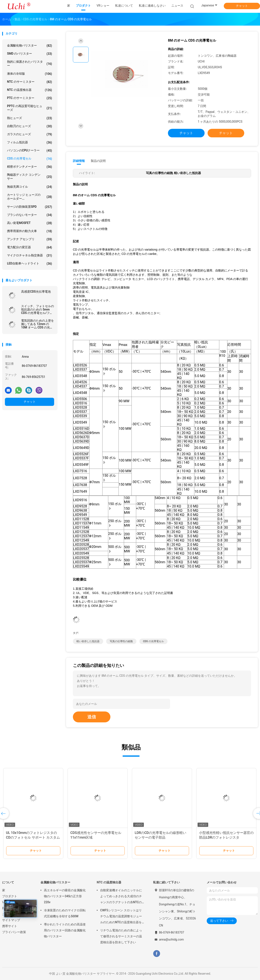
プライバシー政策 (14, 932)
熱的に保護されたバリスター (30, 64)
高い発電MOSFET (30, 223)
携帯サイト (10, 926)
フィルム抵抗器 (30, 142)
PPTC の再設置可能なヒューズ (30, 108)
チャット (242, 6)
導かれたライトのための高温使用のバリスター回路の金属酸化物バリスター (65, 930)
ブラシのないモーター (30, 215)
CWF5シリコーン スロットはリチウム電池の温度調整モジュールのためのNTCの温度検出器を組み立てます (121, 917)
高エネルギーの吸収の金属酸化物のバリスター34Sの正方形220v (65, 896)
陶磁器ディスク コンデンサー (30, 177)
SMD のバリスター (30, 54)
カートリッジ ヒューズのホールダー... (30, 197)
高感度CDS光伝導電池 (36, 292)
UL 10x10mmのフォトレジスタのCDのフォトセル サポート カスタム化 (33, 837)
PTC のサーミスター (30, 98)
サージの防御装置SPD (30, 207)
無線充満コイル (30, 187)
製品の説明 (98, 161)
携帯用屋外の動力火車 (30, 231)
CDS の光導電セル (30, 159)
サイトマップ (11, 920)
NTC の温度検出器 (30, 90)
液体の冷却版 (30, 74)
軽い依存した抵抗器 (88, 641)
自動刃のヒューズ (30, 126)
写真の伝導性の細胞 (121, 641)
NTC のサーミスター (30, 82)
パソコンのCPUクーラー (30, 151)
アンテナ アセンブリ (30, 239)
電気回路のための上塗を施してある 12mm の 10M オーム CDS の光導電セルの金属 (38, 324)
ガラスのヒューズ (30, 134)
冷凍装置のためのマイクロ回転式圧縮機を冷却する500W (65, 913)
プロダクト (10, 896)
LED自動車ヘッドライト (30, 264)
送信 (92, 717)
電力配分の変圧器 (30, 247)
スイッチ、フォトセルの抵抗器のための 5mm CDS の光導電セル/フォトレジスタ (38, 309)
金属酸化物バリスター (30, 46)
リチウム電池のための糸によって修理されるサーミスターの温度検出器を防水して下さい (121, 936)
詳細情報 (79, 161)
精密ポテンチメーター (30, 167)
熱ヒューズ (30, 118)
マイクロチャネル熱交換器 (30, 256)
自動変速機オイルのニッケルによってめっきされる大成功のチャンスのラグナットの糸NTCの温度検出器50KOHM (121, 897)
